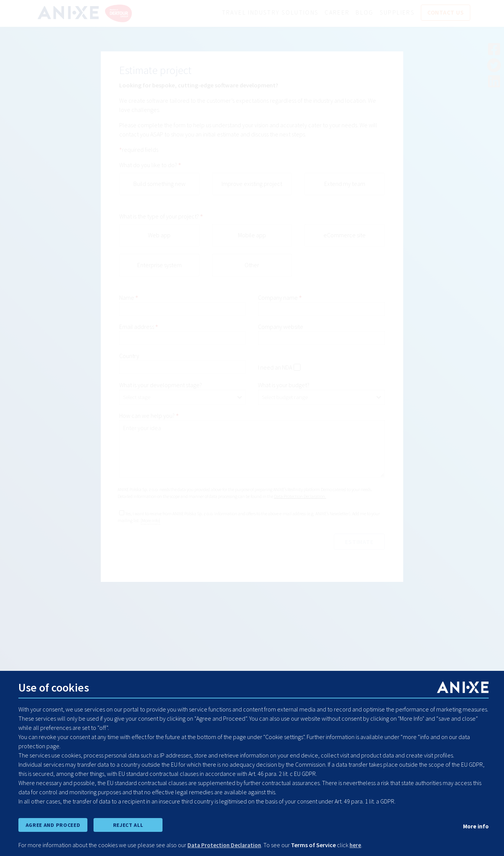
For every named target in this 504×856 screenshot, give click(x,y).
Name (127, 298)
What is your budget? (284, 385)
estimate (358, 542)
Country (129, 356)
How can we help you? (147, 416)
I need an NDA (275, 368)
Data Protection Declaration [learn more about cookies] (226, 845)
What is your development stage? (161, 385)
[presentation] (177, 549)
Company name (278, 298)
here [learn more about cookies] (360, 845)
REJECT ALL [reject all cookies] (128, 825)
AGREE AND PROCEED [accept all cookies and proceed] (53, 825)
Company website (281, 327)
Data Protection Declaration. (300, 497)
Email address (137, 327)
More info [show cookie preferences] (475, 826)
